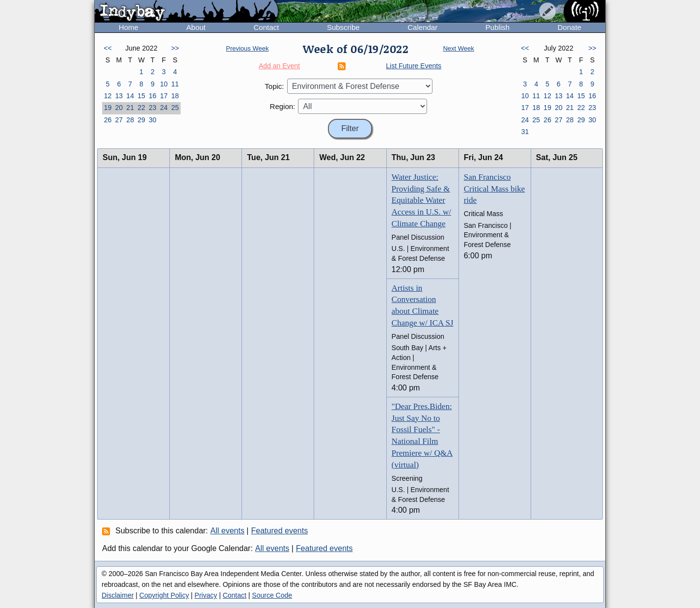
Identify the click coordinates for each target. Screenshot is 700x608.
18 (175, 96)
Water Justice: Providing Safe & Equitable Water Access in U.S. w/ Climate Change (421, 200)
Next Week (458, 48)
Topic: (274, 86)
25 (175, 108)
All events (228, 531)
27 (119, 120)
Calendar (422, 27)
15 (141, 96)
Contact (266, 27)
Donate (569, 27)
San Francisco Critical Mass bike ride (495, 189)
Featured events (280, 531)
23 (153, 108)
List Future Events (414, 66)
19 (108, 108)
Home (129, 27)
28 (130, 120)
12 (108, 96)
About (196, 27)
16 (153, 96)
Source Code (272, 595)
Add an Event (279, 66)
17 (164, 96)
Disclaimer (118, 595)
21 (130, 108)
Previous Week (247, 48)
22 (141, 108)
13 (119, 96)
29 (141, 120)
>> (175, 48)
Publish (498, 27)
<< (108, 48)
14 (130, 96)
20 (119, 108)
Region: (283, 106)
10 (164, 84)
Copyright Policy (164, 595)
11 (175, 84)
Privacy (206, 595)
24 (164, 108)
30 (153, 120)
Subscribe (343, 27)
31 (525, 132)
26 (108, 120)
